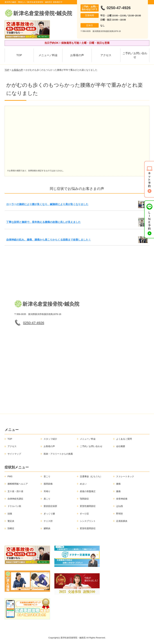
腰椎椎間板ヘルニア (18, 484)
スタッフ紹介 (50, 439)
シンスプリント (88, 521)
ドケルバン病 (14, 506)
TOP (19, 55)
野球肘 (120, 514)
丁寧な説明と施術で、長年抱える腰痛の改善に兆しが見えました (43, 222)
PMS (10, 476)
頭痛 (10, 514)
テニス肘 (48, 521)
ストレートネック (125, 476)
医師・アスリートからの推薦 (58, 454)
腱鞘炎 (47, 528)
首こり (47, 476)
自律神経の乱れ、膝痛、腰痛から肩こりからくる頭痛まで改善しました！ (49, 240)
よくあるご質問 (124, 439)
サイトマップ (14, 454)
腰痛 (118, 484)
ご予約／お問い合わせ (135, 55)
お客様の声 (77, 55)
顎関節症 (84, 499)
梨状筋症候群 (50, 506)
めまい (83, 484)
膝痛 (118, 491)
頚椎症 (11, 528)
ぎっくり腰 (49, 514)
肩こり (47, 499)
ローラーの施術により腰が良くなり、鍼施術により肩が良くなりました (47, 204)
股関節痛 (48, 484)
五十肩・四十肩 (15, 491)
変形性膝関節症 (88, 506)
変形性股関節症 (88, 528)
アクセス (106, 55)
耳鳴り (47, 491)
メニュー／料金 (48, 55)
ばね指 (120, 506)
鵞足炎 (11, 521)
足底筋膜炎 (122, 521)
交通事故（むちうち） (91, 476)
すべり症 (84, 514)
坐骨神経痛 (122, 499)
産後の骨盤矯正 (88, 491)
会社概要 (121, 446)
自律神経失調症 (15, 499)
